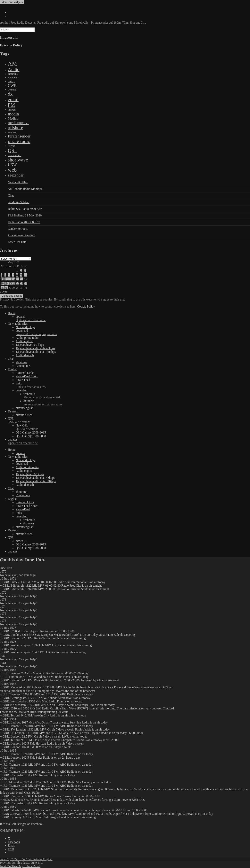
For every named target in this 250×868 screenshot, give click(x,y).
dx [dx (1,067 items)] (10, 94)
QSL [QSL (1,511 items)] (12, 150)
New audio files (18, 182)
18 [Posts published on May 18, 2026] (2, 283)
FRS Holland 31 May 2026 (25, 215)
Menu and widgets (12, 2)
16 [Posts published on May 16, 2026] (22, 279)
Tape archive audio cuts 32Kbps (36, 352)
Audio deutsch (25, 355)
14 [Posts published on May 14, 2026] (14, 279)
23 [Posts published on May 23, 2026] (22, 283)
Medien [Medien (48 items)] (13, 118)
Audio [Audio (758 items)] (14, 69)
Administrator (34, 859)
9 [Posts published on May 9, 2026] (21, 275)
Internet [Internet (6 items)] (12, 110)
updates (133, 318)
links (133, 385)
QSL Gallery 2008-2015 (31, 432)
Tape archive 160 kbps (30, 345)
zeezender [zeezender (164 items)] (16, 175)
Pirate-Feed (23, 380)
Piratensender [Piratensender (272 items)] (19, 136)
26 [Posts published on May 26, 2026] (6, 288)
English (13, 369)
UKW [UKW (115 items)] (12, 165)
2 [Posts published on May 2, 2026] (21, 271)
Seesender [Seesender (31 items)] (14, 155)
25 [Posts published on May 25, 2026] (2, 288)
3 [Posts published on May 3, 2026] (25, 271)
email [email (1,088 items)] (13, 99)
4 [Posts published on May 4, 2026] (1, 275)
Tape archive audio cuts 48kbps (35, 348)
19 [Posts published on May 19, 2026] (6, 283)
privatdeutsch (24, 415)
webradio (137, 396)
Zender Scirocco (18, 229)
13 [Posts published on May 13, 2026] (10, 279)
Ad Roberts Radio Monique (25, 189)
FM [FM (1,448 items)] (11, 105)
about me (21, 362)
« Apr (4, 292)
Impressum (9, 37)
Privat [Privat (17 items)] (11, 146)
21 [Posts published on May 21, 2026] (14, 283)
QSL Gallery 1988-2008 (31, 436)
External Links (25, 373)
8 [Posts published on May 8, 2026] (17, 275)
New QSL (133, 427)
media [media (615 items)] (13, 114)
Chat (11, 195)
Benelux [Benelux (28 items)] (13, 74)
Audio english (24, 341)
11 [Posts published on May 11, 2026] (2, 279)
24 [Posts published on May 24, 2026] (26, 283)
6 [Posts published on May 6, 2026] (9, 275)
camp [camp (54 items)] (12, 81)
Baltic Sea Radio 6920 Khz (25, 209)
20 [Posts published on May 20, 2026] (10, 283)
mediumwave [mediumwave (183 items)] (19, 123)
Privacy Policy (11, 45)
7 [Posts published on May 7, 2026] (13, 275)
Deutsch (13, 411)
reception (21, 390)
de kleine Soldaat (19, 202)
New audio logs (25, 327)
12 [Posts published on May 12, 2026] (6, 279)
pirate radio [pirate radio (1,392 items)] (19, 141)
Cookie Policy (86, 306)
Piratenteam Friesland (21, 235)
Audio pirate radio (27, 338)
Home (12, 313)
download (133, 332)
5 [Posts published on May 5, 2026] (5, 275)
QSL (129, 420)
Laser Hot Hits (17, 242)
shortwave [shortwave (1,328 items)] (18, 160)
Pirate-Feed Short (27, 376)
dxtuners (137, 403)
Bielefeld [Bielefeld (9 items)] (13, 78)
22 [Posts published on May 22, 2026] (18, 283)
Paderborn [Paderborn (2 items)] (12, 132)
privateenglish (25, 408)
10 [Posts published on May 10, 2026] (26, 275)
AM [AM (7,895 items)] (12, 64)
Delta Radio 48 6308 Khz (24, 222)
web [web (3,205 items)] (12, 170)
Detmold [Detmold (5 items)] (12, 90)
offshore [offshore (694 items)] (15, 128)
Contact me (23, 366)
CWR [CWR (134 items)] (12, 85)
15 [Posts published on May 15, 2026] (18, 279)
